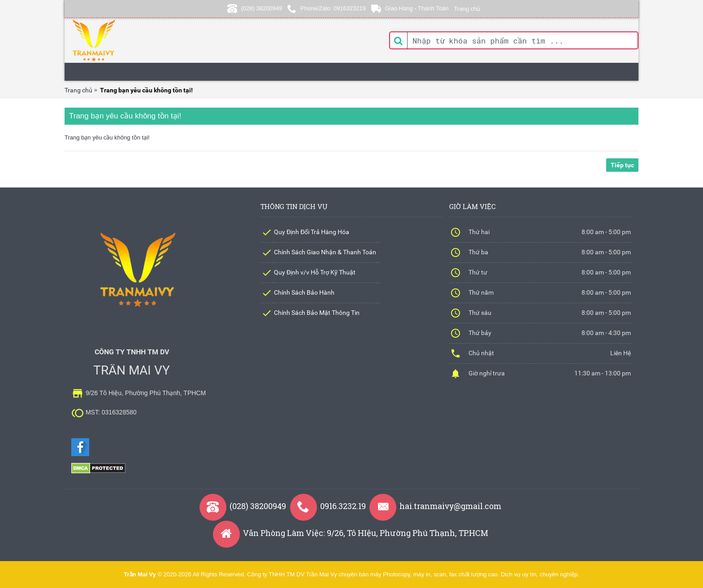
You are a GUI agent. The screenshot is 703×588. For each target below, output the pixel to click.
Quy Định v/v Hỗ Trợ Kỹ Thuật (315, 272)
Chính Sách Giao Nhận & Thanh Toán (325, 252)
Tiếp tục (622, 165)
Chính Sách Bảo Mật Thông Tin (317, 313)
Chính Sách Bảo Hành (304, 292)
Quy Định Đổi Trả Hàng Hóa (312, 232)
